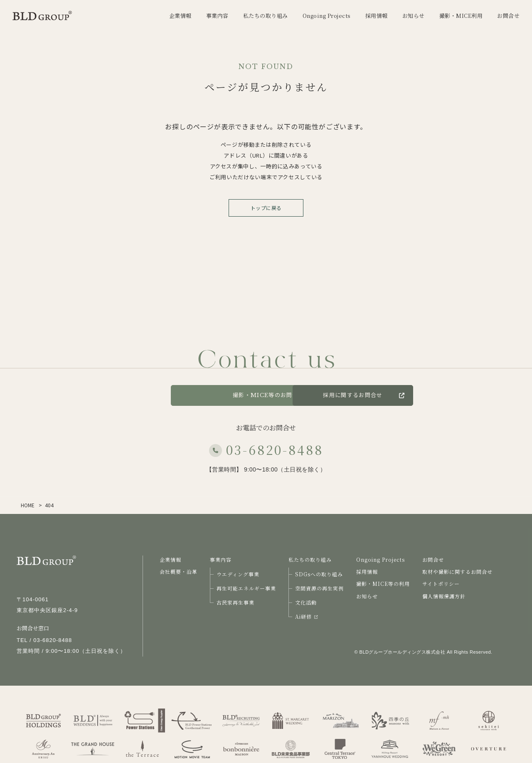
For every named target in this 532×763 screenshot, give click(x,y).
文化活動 (306, 602)
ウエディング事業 (238, 574)
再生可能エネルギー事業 (246, 588)
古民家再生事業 (235, 602)
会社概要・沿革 (179, 572)
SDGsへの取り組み (319, 574)
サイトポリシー (441, 584)
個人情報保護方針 (444, 596)
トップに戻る (266, 208)
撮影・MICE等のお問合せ (266, 395)
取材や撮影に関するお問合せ (457, 572)
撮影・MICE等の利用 (383, 584)
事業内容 (221, 559)
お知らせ (367, 596)
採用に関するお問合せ (407, 395)
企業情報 (170, 559)
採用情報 (367, 572)
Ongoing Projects (381, 559)
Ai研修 (306, 616)
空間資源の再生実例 (319, 588)
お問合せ (137, 395)
